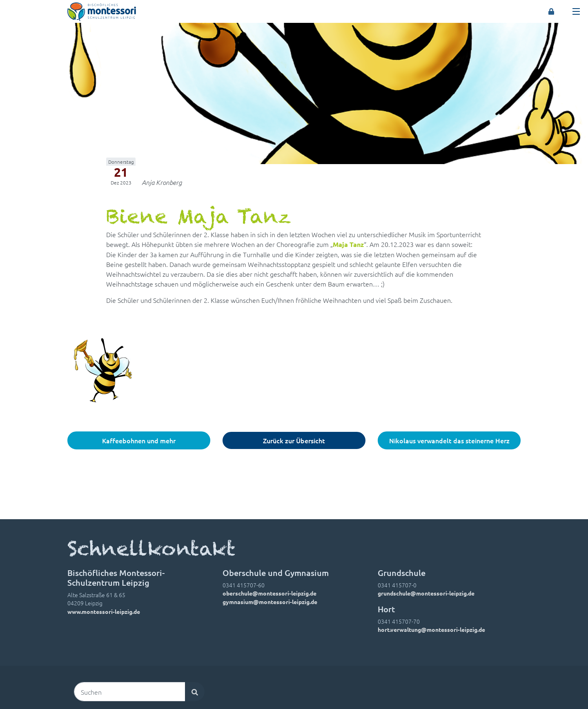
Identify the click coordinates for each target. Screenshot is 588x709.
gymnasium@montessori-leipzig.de (270, 602)
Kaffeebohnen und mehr (139, 440)
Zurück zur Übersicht (294, 440)
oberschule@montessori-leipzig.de (269, 593)
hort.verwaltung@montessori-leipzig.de (431, 629)
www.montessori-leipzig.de (104, 611)
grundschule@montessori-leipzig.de (426, 593)
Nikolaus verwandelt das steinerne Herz (449, 440)
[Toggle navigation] (576, 11)
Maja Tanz (348, 244)
